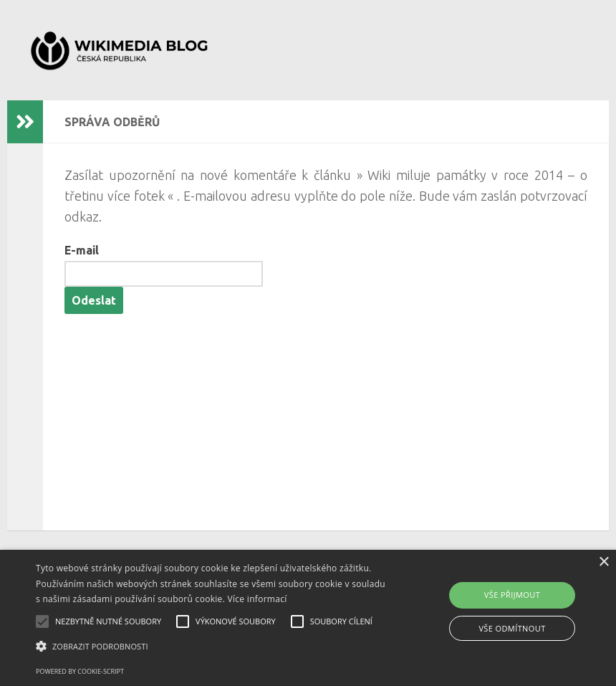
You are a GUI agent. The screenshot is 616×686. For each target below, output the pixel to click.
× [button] (603, 562)
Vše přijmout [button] (512, 595)
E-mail (82, 250)
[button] (213, 647)
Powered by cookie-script (80, 671)
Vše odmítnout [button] (512, 628)
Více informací (258, 599)
